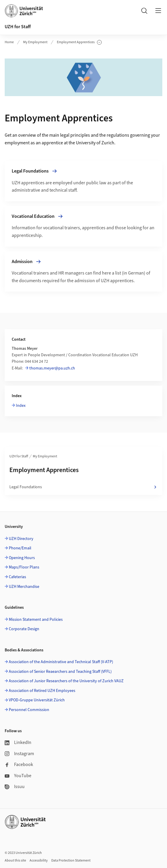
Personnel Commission (29, 710)
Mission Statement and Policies (36, 620)
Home (9, 42)
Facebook (19, 765)
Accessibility (39, 861)
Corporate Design (24, 629)
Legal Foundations (83, 487)
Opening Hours (22, 558)
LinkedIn (18, 742)
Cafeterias (17, 577)
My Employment (35, 42)
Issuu (15, 787)
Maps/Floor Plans (24, 567)
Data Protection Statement (71, 861)
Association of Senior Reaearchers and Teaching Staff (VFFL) (60, 672)
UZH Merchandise (24, 587)
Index (21, 406)
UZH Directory (21, 539)
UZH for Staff (18, 27)
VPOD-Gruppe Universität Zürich (37, 700)
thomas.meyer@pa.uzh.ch (52, 368)
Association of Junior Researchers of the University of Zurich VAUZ (66, 681)
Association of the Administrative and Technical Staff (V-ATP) (61, 662)
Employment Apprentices (79, 42)
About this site (15, 861)
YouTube (18, 776)
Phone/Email (20, 548)
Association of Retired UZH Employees (42, 691)
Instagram (19, 754)
